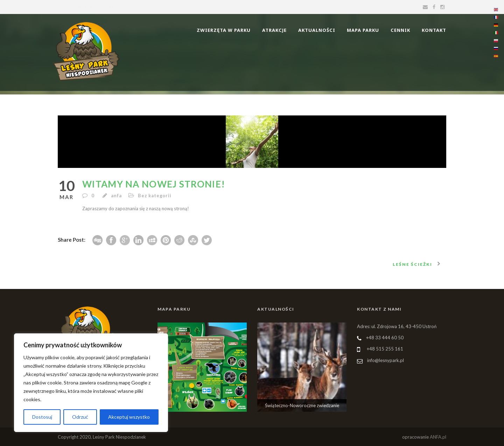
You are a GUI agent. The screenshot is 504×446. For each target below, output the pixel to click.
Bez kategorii (155, 196)
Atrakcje (274, 30)
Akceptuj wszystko (129, 417)
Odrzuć (80, 417)
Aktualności (317, 30)
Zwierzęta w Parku (224, 30)
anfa (116, 196)
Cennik (400, 30)
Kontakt (434, 30)
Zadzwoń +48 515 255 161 (86, 7)
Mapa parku (363, 30)
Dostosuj (42, 417)
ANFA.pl (438, 437)
